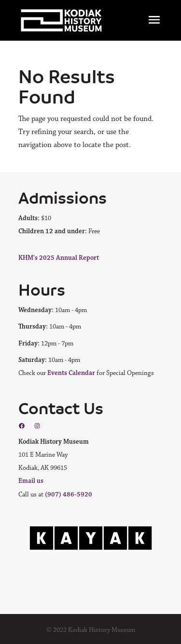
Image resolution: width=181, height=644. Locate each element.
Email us (31, 481)
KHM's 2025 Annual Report (59, 258)
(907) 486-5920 (69, 494)
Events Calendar (71, 373)
